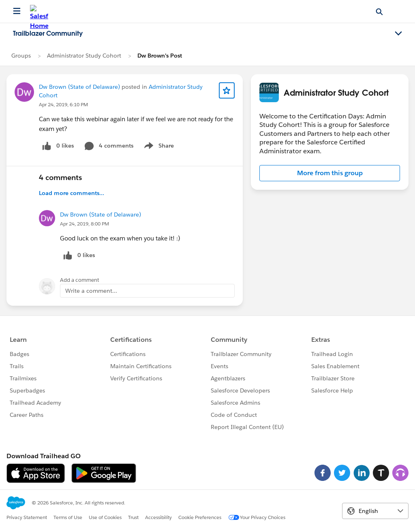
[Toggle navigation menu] (398, 34)
